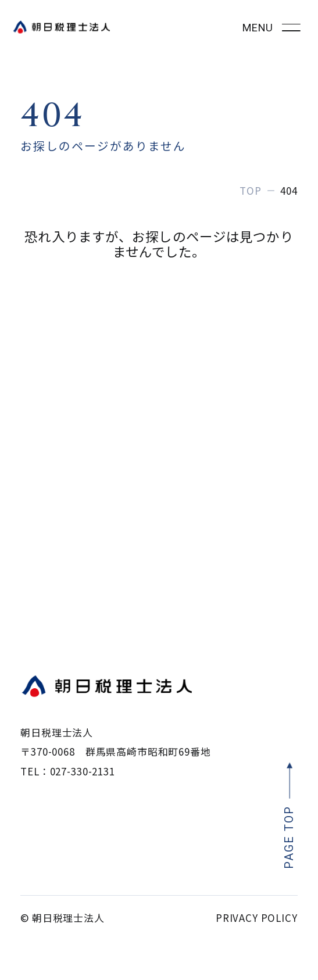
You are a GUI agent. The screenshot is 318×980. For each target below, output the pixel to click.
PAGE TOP (289, 837)
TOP (251, 190)
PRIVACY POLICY (257, 918)
